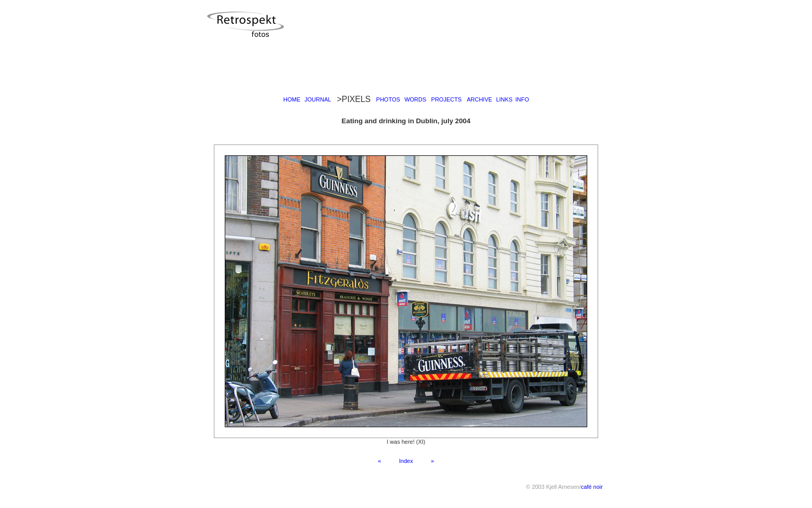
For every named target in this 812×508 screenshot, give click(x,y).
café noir (592, 487)
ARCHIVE (479, 99)
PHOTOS (388, 99)
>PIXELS (353, 99)
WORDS (415, 99)
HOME (292, 99)
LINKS (504, 99)
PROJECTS (447, 99)
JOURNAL (318, 99)
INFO (522, 99)
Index (406, 461)
